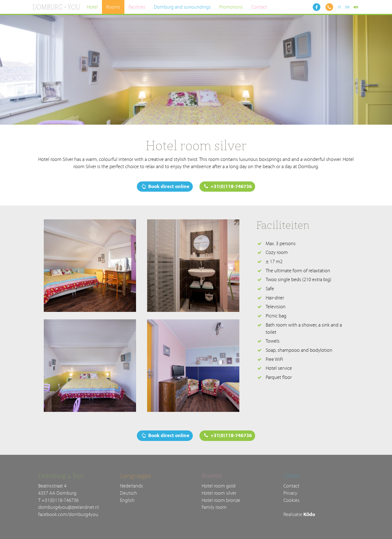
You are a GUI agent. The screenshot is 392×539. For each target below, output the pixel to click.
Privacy (290, 493)
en (356, 7)
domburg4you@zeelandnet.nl (69, 507)
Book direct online (166, 187)
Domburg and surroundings (182, 7)
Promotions (231, 7)
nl (339, 7)
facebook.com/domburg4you (68, 514)
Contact (259, 7)
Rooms (113, 7)
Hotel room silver (219, 493)
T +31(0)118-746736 (58, 500)
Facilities (137, 7)
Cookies (291, 500)
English (127, 500)
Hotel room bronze (221, 500)
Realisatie (299, 514)
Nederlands (131, 486)
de (347, 7)
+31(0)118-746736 (228, 187)
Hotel (92, 7)
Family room (214, 507)
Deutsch (129, 493)
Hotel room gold (219, 486)
